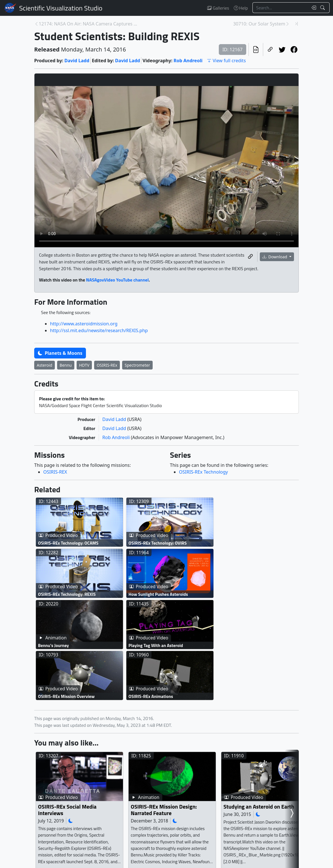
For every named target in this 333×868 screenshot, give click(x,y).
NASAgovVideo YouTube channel (117, 280)
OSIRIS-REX (55, 472)
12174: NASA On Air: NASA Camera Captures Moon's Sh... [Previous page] (89, 24)
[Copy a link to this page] (270, 50)
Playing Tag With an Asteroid (156, 645)
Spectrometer (137, 365)
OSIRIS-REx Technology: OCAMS (68, 543)
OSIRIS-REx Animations (151, 696)
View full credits (226, 61)
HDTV (84, 365)
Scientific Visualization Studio (61, 8)
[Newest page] (297, 24)
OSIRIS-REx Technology (203, 472)
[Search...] (280, 8)
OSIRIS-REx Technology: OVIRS (158, 543)
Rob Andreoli (188, 61)
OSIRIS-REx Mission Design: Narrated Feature (164, 810)
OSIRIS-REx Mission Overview (66, 696)
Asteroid (45, 365)
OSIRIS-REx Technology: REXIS (67, 594)
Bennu (66, 365)
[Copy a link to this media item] (250, 257)
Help (241, 8)
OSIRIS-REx (107, 365)
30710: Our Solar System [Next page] (259, 24)
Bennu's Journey (54, 645)
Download (275, 257)
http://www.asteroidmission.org (84, 324)
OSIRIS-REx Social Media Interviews (67, 810)
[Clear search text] (313, 8)
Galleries (218, 8)
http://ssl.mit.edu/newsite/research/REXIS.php (99, 330)
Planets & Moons (60, 353)
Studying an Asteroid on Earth (259, 806)
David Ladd (77, 61)
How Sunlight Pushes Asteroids (158, 594)
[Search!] (323, 8)
